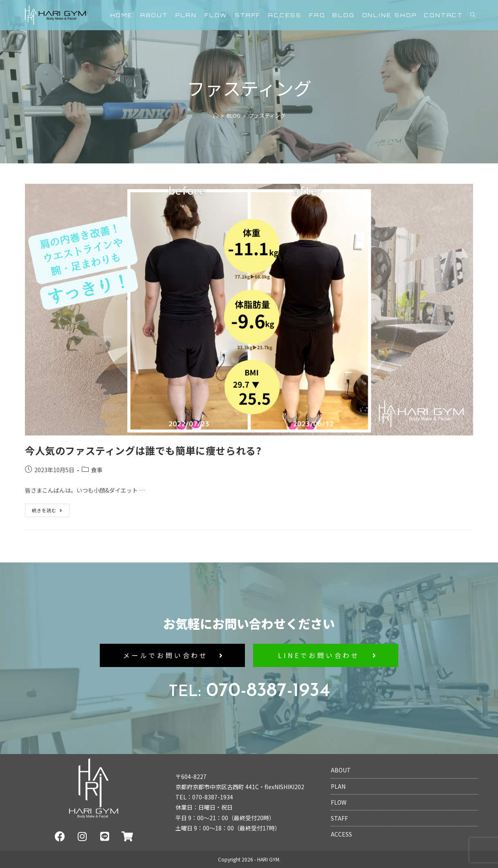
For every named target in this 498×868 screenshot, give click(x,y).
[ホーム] (216, 115)
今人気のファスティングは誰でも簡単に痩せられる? (143, 450)
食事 (97, 470)
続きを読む (48, 509)
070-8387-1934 (249, 691)
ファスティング (267, 115)
